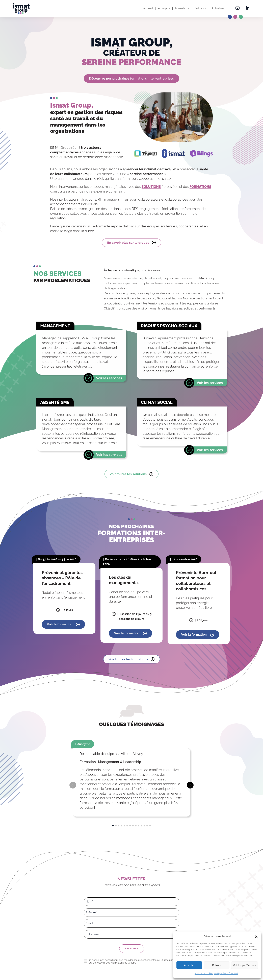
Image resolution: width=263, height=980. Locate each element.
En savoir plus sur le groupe (131, 243)
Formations (182, 8)
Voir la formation (63, 625)
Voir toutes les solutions (131, 474)
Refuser (217, 965)
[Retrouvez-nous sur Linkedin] (247, 8)
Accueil (148, 8)
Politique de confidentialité (226, 973)
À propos (164, 8)
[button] (256, 936)
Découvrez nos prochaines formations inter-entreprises (131, 78)
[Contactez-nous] (238, 8)
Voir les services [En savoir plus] (109, 378)
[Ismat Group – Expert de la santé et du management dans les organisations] (21, 8)
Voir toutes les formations (132, 659)
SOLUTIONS (151, 187)
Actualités (218, 8)
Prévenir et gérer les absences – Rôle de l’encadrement (62, 578)
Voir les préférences (245, 965)
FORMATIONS (200, 187)
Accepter (189, 965)
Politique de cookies (204, 973)
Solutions (201, 8)
